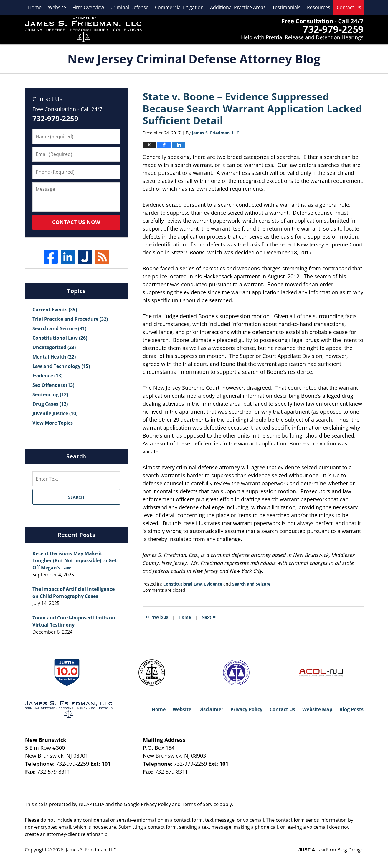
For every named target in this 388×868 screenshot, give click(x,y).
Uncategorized (54, 347)
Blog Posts (351, 709)
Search (76, 497)
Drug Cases (50, 404)
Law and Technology (61, 366)
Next (209, 616)
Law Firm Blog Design (331, 850)
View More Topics (53, 423)
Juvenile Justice (55, 413)
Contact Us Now (76, 222)
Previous (157, 616)
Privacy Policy (246, 709)
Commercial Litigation (179, 7)
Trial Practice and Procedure (70, 319)
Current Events (55, 310)
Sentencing (50, 394)
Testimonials (286, 7)
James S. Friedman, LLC (302, 30)
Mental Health (54, 357)
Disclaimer (211, 709)
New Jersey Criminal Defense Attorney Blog (83, 29)
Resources (319, 7)
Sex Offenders (53, 385)
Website (57, 7)
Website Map (317, 709)
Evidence (213, 584)
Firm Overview (88, 7)
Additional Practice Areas (238, 7)
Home (35, 7)
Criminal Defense (129, 7)
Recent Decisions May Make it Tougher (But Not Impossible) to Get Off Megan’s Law (75, 560)
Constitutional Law (183, 584)
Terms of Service (200, 804)
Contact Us (349, 7)
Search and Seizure (251, 584)
